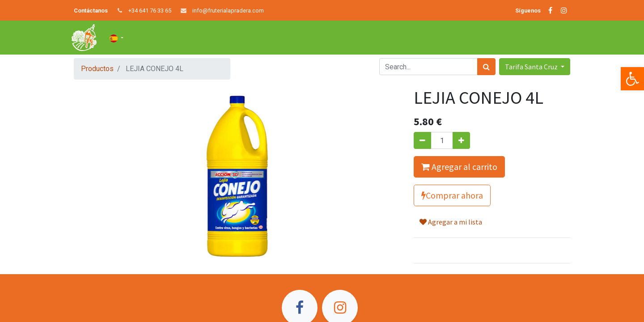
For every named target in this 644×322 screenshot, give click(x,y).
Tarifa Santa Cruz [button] (532, 67)
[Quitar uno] (422, 140)
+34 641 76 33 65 (150, 11)
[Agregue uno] (461, 140)
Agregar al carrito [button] (459, 167)
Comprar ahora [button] (452, 195)
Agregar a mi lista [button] (451, 222)
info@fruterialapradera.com (228, 11)
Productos (97, 69)
